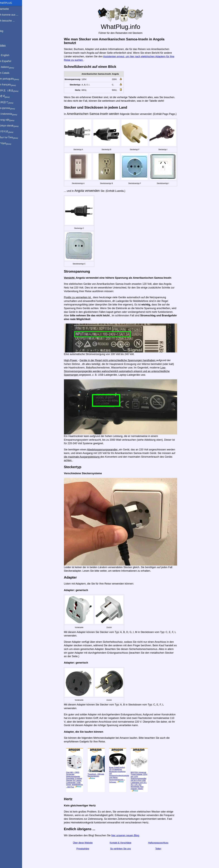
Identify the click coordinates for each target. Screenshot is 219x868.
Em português (12, 79)
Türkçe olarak (12, 126)
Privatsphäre (84, 849)
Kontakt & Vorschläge (122, 843)
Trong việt (10, 120)
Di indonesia (11, 114)
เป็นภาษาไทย (11, 137)
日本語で (9, 102)
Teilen (160, 849)
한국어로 (9, 132)
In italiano (10, 67)
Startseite (7, 9)
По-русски (10, 108)
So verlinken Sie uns (122, 849)
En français (10, 85)
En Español (8, 61)
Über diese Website (85, 843)
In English (7, 55)
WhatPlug (8, 3)
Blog (4, 31)
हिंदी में (7, 96)
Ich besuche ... (10, 21)
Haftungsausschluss (160, 843)
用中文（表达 (12, 91)
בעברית (8, 143)
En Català (7, 73)
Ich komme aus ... (12, 15)
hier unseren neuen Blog (127, 835)
